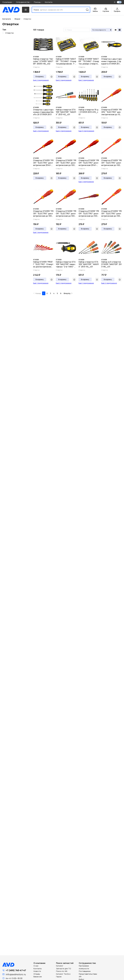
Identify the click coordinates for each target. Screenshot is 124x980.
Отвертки (27, 19)
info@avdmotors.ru (16, 974)
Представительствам (88, 974)
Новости (37, 971)
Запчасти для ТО (63, 969)
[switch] (119, 2)
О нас (36, 966)
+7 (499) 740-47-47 (16, 970)
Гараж (59, 977)
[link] (17, 19)
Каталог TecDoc (63, 974)
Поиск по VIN (62, 971)
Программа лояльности (84, 967)
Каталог (60, 966)
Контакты (49, 2)
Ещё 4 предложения (41, 131)
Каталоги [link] (7, 19)
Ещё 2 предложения (41, 80)
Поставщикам (85, 971)
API (80, 977)
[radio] (116, 30)
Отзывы (37, 974)
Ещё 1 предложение (86, 80)
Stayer (17, 19)
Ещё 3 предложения (86, 131)
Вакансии (38, 977)
